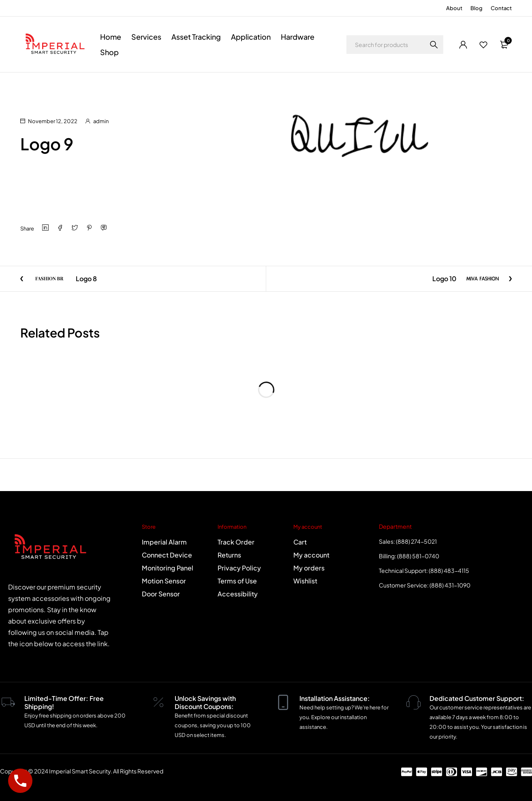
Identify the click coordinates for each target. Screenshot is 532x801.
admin (101, 121)
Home (28, 83)
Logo (54, 83)
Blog (476, 8)
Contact (501, 8)
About (454, 8)
